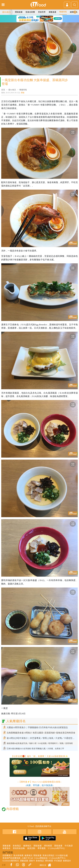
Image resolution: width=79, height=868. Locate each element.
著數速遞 (52, 12)
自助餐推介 (7, 855)
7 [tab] (43, 21)
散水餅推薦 (18, 855)
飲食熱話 (17, 846)
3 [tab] (41, 18)
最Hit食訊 (6, 12)
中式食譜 (69, 846)
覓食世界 (42, 12)
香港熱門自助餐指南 (11, 858)
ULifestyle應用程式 (11, 861)
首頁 (3, 90)
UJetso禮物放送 (41, 858)
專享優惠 (42, 848)
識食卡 (32, 861)
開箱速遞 (19, 12)
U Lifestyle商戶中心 (56, 848)
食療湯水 (6, 848)
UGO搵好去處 (62, 855)
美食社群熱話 (48, 855)
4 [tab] (45, 18)
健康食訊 (27, 846)
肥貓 (23, 93)
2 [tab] (38, 18)
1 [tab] (34, 18)
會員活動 (31, 848)
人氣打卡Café (27, 858)
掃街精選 (48, 846)
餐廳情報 (63, 12)
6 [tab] (40, 21)
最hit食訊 (12, 90)
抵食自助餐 (30, 12)
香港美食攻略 (19, 848)
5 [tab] (36, 21)
